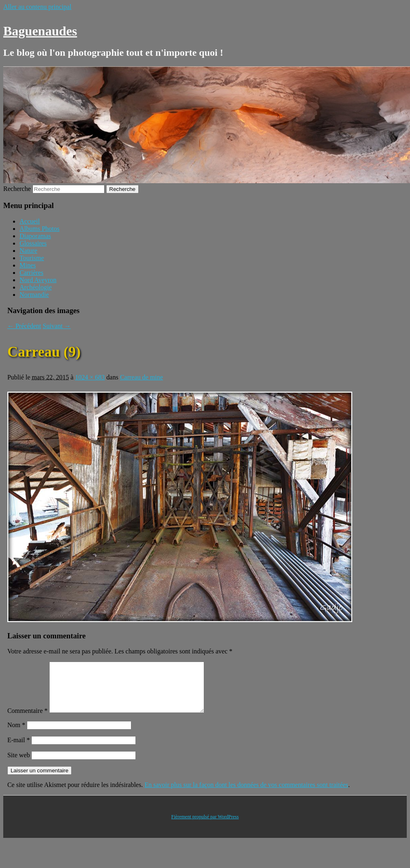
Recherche (17, 189)
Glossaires (33, 243)
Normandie (34, 295)
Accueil (30, 221)
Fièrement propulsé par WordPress (205, 826)
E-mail (19, 750)
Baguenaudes (40, 31)
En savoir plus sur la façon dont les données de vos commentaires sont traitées (246, 795)
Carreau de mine (142, 377)
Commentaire (27, 720)
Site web (19, 765)
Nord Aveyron (38, 280)
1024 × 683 (90, 377)
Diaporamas (35, 236)
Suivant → (57, 326)
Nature (28, 251)
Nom (16, 735)
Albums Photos (39, 229)
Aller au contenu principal (37, 7)
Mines (28, 265)
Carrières (32, 273)
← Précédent (24, 326)
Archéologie (36, 287)
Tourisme (32, 258)
